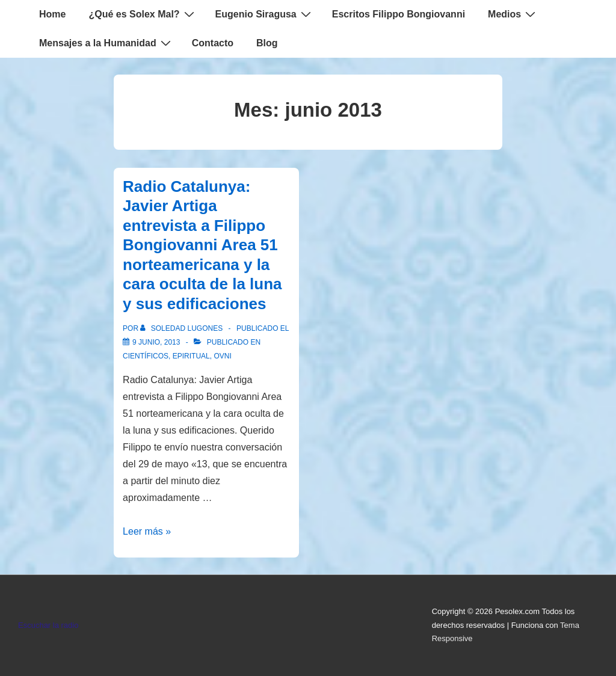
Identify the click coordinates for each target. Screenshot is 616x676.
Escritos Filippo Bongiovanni (399, 14)
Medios (513, 14)
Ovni (222, 356)
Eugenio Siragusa (265, 14)
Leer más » (147, 531)
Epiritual (191, 356)
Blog (267, 43)
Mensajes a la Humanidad (106, 43)
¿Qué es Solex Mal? (143, 14)
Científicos (146, 356)
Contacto (213, 43)
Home (52, 14)
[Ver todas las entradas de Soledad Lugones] (182, 328)
